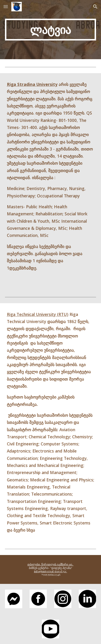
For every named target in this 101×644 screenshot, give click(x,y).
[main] (51, 30)
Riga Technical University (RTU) (38, 314)
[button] (6, 7)
